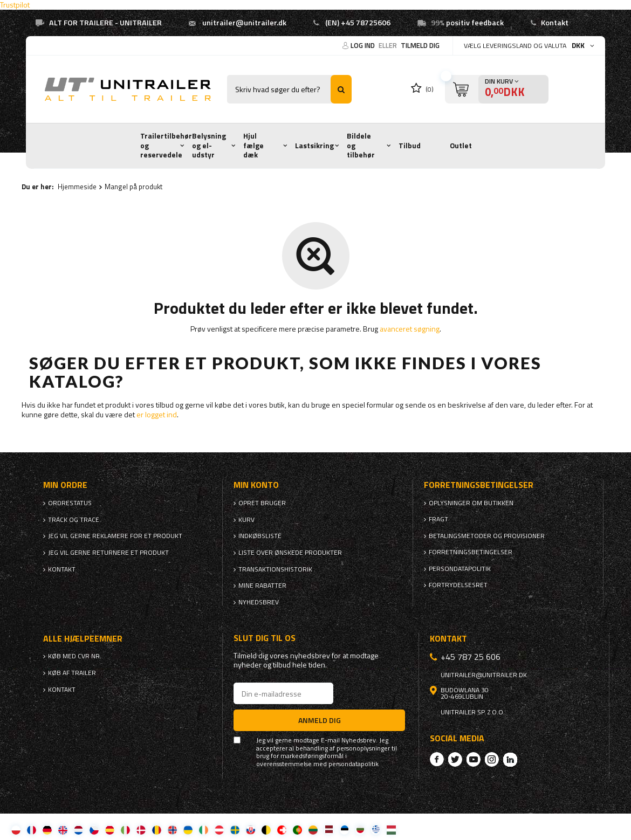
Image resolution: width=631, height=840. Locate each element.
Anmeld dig (320, 720)
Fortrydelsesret (458, 585)
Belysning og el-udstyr (209, 145)
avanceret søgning (410, 329)
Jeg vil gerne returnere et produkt (108, 553)
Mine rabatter (262, 586)
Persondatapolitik (460, 569)
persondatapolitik (354, 764)
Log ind (363, 45)
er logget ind (157, 414)
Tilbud (410, 146)
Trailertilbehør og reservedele (166, 145)
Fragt (438, 519)
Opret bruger (262, 503)
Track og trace (74, 520)
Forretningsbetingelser (471, 552)
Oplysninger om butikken (471, 503)
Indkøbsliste (260, 536)
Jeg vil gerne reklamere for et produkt (115, 536)
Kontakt (555, 23)
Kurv (246, 520)
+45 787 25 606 (471, 657)
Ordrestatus (70, 503)
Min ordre (65, 485)
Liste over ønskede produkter (290, 553)
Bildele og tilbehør (361, 145)
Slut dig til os (265, 638)
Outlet (461, 146)
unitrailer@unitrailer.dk (244, 23)
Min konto (256, 485)
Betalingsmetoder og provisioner (487, 536)
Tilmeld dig (420, 45)
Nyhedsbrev (259, 602)
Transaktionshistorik (275, 569)
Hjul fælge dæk (253, 145)
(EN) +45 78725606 (358, 23)
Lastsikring (314, 146)
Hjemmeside (77, 187)
